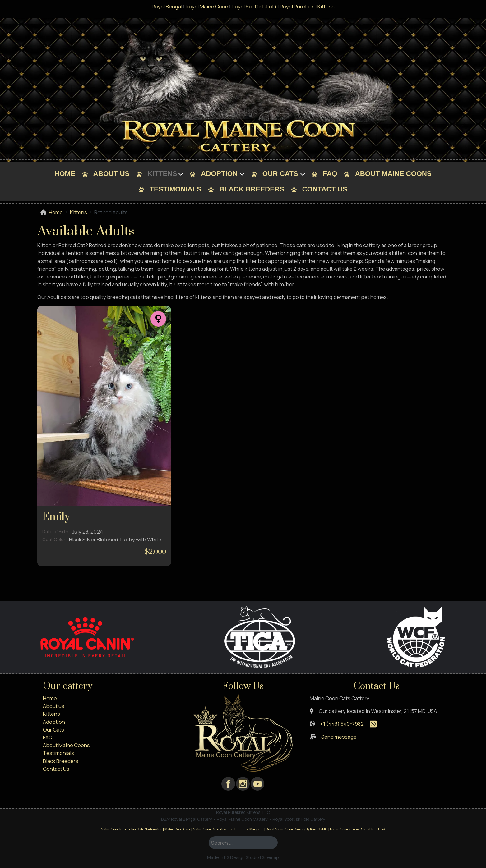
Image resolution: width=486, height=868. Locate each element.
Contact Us (325, 189)
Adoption (219, 174)
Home (65, 174)
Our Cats (280, 174)
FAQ (330, 174)
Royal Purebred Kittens (307, 6)
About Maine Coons (393, 174)
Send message (339, 737)
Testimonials (176, 189)
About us (111, 174)
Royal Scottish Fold (254, 6)
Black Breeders (252, 189)
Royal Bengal (167, 6)
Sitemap (270, 857)
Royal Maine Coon (207, 6)
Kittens (162, 174)
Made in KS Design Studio (233, 857)
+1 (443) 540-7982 (342, 724)
